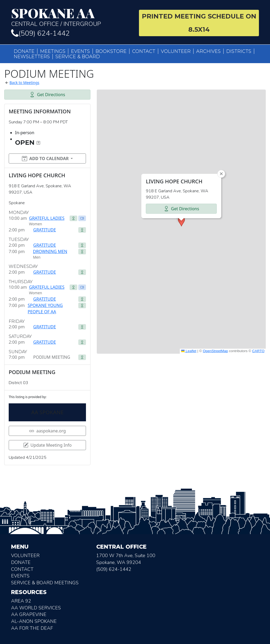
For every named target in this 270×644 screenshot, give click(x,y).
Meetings (53, 51)
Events (80, 51)
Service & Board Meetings (45, 583)
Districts (239, 51)
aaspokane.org (47, 431)
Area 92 (21, 601)
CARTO (258, 351)
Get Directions (47, 95)
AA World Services (36, 608)
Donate (24, 51)
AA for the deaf (32, 628)
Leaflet (189, 351)
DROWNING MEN (50, 251)
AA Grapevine (29, 614)
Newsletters (32, 57)
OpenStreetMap (215, 351)
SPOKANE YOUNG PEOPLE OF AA (45, 309)
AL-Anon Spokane (34, 621)
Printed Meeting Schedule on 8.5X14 (199, 23)
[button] (181, 222)
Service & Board (78, 57)
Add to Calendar (45, 158)
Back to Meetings (24, 83)
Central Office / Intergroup (71, 17)
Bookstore (111, 51)
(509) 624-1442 (40, 33)
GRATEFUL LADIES (47, 218)
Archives (208, 51)
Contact (144, 51)
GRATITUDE (45, 230)
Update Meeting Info (47, 445)
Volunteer (176, 51)
